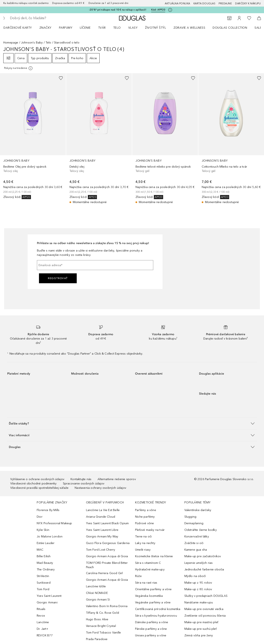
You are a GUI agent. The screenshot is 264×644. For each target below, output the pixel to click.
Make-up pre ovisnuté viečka (204, 609)
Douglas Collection (230, 28)
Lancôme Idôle (96, 586)
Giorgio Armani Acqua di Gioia (107, 556)
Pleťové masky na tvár (150, 530)
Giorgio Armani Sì (98, 600)
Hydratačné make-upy (150, 569)
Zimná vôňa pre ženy (199, 635)
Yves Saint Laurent (49, 596)
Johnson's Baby (32, 43)
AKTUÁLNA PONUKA (177, 4)
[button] (132, 423)
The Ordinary (46, 569)
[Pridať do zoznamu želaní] (61, 78)
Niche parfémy (145, 517)
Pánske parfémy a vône (151, 629)
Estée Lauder (46, 543)
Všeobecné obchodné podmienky (34, 484)
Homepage (11, 43)
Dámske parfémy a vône (152, 622)
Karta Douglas (204, 4)
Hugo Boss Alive (97, 619)
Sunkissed (44, 583)
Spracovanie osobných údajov (84, 484)
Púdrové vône (144, 523)
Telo (117, 28)
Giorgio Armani (47, 602)
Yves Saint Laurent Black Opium (107, 523)
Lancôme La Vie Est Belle (103, 510)
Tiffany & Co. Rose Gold (103, 613)
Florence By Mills (48, 510)
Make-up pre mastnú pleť (201, 622)
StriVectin (43, 576)
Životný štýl (156, 28)
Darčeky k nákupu (248, 4)
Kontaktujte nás (81, 479)
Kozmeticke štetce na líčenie (154, 556)
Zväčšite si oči (194, 543)
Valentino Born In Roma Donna (107, 606)
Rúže (138, 576)
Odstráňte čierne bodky (201, 530)
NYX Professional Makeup (54, 523)
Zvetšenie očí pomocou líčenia (205, 616)
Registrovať (58, 278)
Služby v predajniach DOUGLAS (206, 596)
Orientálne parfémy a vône (153, 589)
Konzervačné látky (197, 536)
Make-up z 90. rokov (198, 583)
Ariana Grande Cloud (101, 517)
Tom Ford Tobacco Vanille (104, 633)
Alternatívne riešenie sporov (117, 479)
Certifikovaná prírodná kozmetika (158, 609)
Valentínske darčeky (198, 510)
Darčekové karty (18, 28)
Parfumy (66, 28)
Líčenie (85, 28)
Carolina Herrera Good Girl (104, 573)
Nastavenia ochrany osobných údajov (100, 488)
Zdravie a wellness (189, 28)
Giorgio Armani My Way (102, 536)
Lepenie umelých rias (199, 563)
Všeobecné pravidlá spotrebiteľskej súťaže (39, 488)
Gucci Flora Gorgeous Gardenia (108, 543)
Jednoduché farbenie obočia (204, 569)
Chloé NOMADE (97, 593)
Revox (41, 616)
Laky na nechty (145, 543)
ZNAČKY (45, 28)
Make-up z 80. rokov (198, 589)
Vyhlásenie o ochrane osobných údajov (37, 479)
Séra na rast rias (146, 583)
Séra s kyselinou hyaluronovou (156, 616)
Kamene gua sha (196, 550)
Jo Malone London (50, 536)
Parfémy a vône (146, 510)
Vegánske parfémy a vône (153, 602)
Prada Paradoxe (97, 639)
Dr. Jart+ (42, 629)
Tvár (102, 28)
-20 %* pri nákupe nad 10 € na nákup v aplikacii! (118, 10)
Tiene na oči (143, 536)
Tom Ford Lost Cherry (101, 550)
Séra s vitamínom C (148, 563)
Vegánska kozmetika (149, 596)
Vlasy (133, 28)
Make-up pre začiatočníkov (203, 556)
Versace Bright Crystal (101, 626)
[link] (33, 136)
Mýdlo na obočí (195, 576)
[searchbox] (40, 18)
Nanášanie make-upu (199, 602)
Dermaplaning (194, 523)
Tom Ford (43, 589)
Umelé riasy (143, 550)
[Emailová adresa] (95, 265)
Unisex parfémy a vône (151, 635)
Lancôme (43, 622)
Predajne (225, 4)
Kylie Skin (43, 530)
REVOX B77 (45, 635)
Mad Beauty (45, 563)
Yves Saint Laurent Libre (102, 530)
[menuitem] (20, 28)
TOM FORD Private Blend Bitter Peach (107, 565)
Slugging (190, 517)
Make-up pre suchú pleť (200, 629)
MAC (40, 550)
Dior (40, 517)
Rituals (41, 609)
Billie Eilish (44, 556)
